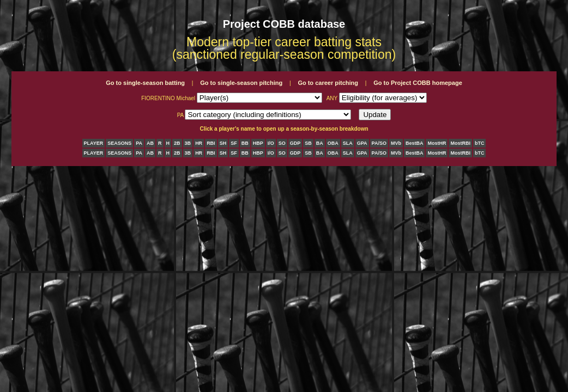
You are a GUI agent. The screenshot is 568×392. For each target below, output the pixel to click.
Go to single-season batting (145, 83)
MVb (396, 143)
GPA (362, 143)
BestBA (415, 143)
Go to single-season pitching (241, 83)
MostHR (437, 143)
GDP (295, 143)
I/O (271, 143)
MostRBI (460, 143)
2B (177, 143)
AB (150, 143)
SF (234, 143)
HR (199, 143)
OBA (333, 143)
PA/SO (379, 143)
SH (223, 143)
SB (308, 143)
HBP (258, 143)
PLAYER (94, 143)
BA (320, 143)
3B (188, 143)
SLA (348, 143)
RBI (211, 143)
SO (282, 143)
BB (245, 143)
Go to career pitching (328, 83)
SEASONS (119, 143)
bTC (480, 143)
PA (139, 143)
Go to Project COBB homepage (418, 83)
